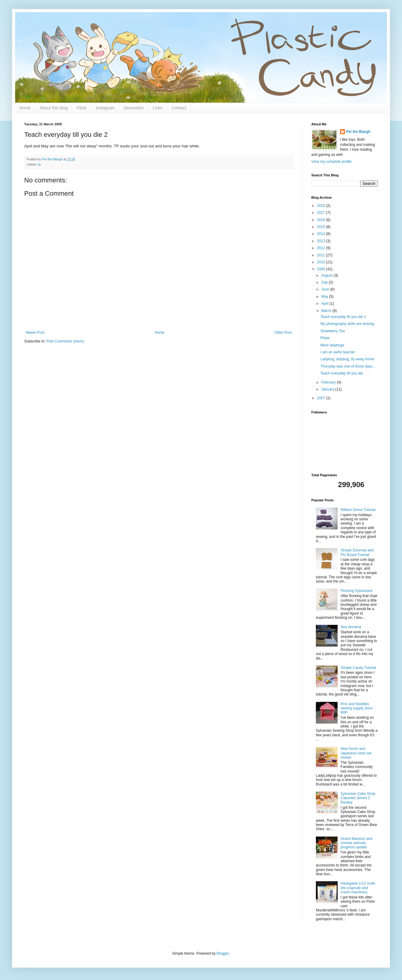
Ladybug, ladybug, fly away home (347, 359)
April (325, 304)
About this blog (54, 108)
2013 (322, 241)
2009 (322, 269)
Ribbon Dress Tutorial (358, 510)
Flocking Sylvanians (357, 591)
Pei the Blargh (358, 132)
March (327, 311)
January (328, 389)
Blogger (223, 953)
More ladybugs (332, 345)
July (325, 282)
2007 (322, 398)
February (329, 382)
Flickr (82, 108)
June (326, 289)
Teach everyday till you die (342, 373)
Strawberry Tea (332, 331)
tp (39, 164)
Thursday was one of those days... (348, 366)
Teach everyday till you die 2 (343, 317)
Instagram (105, 108)
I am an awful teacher (338, 352)
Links (158, 108)
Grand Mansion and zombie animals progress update (357, 843)
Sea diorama (351, 627)
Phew (325, 338)
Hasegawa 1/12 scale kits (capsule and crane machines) (358, 888)
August (327, 275)
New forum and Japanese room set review (356, 753)
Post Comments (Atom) (65, 341)
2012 (322, 248)
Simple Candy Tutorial (358, 668)
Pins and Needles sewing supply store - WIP (358, 708)
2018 (322, 206)
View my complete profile (331, 162)
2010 (322, 262)
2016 (322, 220)
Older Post (283, 333)
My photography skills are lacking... (349, 324)
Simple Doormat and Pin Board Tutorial (357, 552)
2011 (322, 255)
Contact (179, 108)
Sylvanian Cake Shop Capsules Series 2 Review (358, 798)
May (325, 297)
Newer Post (35, 333)
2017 (322, 213)
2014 (322, 234)
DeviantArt (134, 108)
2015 (322, 227)
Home (25, 108)
